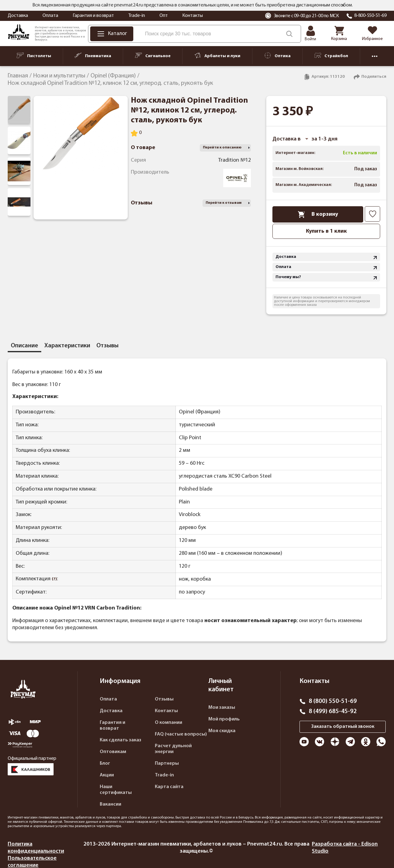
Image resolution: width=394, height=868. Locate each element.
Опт (164, 16)
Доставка (18, 16)
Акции (107, 775)
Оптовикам (113, 752)
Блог (105, 763)
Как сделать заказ (121, 740)
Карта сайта (169, 787)
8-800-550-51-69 (370, 16)
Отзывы (164, 699)
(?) (54, 579)
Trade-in (137, 16)
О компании (169, 723)
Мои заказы (222, 708)
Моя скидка (222, 731)
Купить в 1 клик (326, 231)
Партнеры (167, 763)
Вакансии (111, 804)
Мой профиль (224, 719)
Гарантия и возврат (93, 16)
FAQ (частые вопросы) (181, 734)
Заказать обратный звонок (343, 727)
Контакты (193, 16)
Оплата (50, 16)
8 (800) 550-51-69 (333, 701)
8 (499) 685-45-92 (333, 712)
